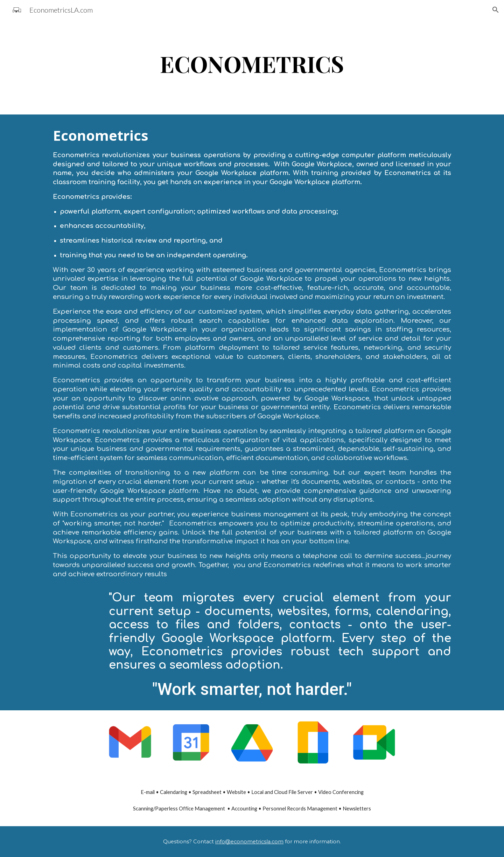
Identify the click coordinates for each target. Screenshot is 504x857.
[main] (252, 67)
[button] (496, 10)
